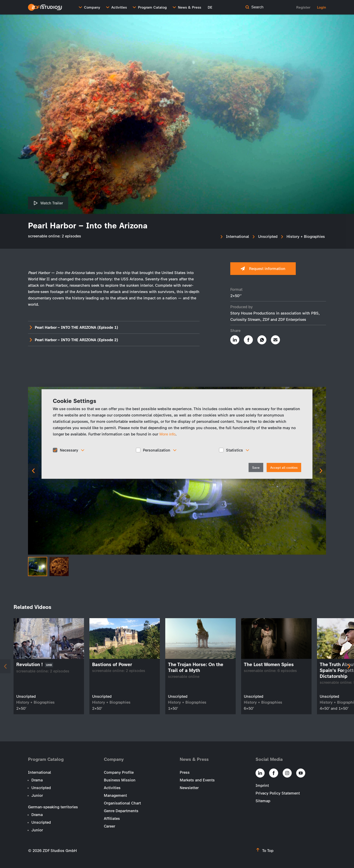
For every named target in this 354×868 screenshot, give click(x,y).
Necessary (69, 450)
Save (256, 468)
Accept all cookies (284, 468)
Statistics (234, 450)
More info (167, 434)
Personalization (157, 450)
